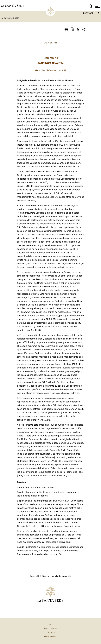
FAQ (51, 625)
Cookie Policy (50, 632)
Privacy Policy (50, 636)
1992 (17, 18)
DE (46, 43)
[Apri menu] (97, 6)
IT (56, 43)
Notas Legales (50, 629)
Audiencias (8, 18)
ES (51, 43)
